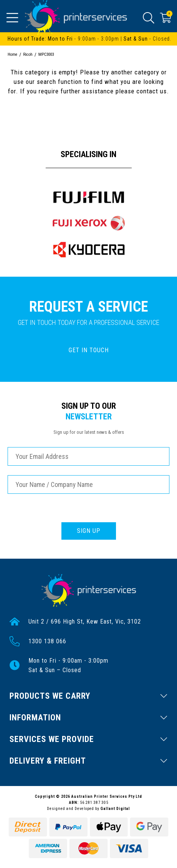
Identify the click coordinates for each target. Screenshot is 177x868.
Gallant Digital (115, 809)
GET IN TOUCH (89, 350)
